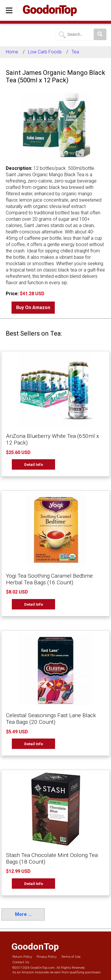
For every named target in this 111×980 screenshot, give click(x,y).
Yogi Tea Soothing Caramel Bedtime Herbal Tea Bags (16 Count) (49, 579)
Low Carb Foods (45, 52)
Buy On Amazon (33, 307)
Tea (75, 52)
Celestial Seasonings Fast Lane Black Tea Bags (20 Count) (51, 719)
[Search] (100, 34)
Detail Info (34, 464)
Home (12, 52)
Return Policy (22, 957)
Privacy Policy (47, 957)
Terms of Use (71, 957)
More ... (23, 914)
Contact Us (21, 962)
